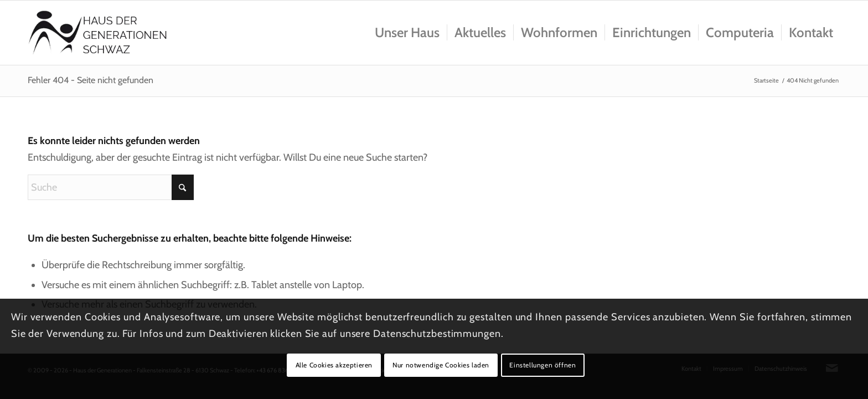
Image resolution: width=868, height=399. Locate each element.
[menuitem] (407, 33)
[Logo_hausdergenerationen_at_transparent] (98, 33)
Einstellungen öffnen (542, 365)
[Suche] (111, 187)
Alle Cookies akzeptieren (334, 365)
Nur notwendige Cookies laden (441, 365)
